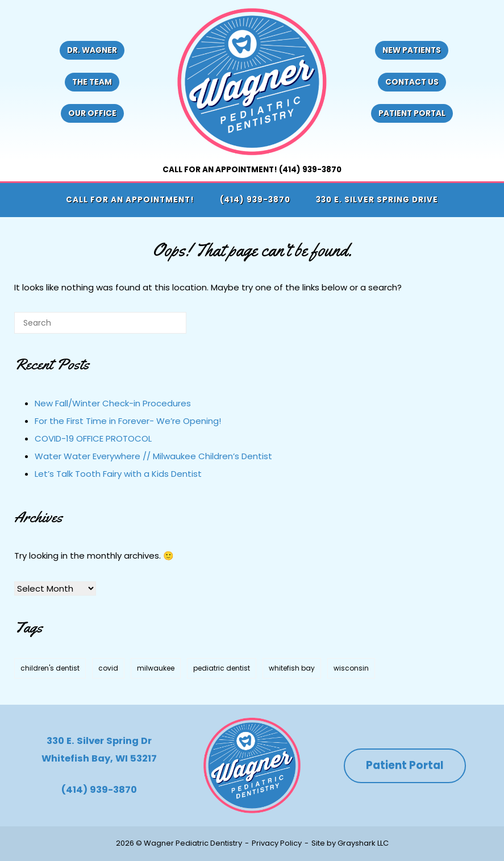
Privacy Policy (277, 843)
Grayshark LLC (363, 843)
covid (108, 668)
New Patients (412, 50)
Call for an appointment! (130, 200)
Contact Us (412, 82)
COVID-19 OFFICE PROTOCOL (93, 438)
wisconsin (351, 668)
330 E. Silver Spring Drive (377, 200)
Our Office (92, 113)
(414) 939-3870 (255, 200)
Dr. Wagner (92, 50)
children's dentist (50, 668)
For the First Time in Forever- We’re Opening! (128, 421)
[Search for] (100, 323)
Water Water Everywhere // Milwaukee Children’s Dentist (153, 456)
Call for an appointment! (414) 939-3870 (252, 170)
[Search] (161, 327)
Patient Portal (412, 113)
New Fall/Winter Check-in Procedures (113, 403)
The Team (92, 82)
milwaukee (156, 668)
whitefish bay (292, 668)
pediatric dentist (222, 668)
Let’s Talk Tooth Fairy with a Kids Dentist (118, 474)
